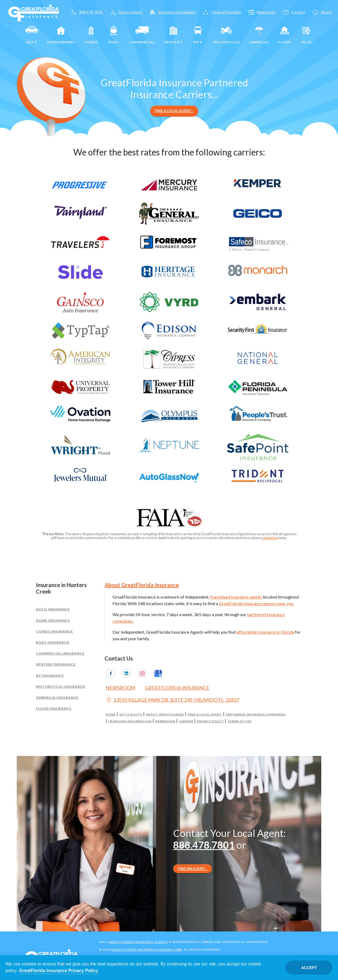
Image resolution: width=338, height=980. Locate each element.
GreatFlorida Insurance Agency (138, 942)
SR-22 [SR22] (306, 35)
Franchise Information (130, 721)
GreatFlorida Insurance (177, 688)
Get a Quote (131, 714)
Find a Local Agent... (174, 111)
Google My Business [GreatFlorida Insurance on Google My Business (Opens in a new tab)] (158, 673)
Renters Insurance (56, 664)
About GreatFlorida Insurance (142, 585)
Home (111, 714)
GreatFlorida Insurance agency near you (256, 603)
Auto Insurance (53, 609)
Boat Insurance (53, 642)
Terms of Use (240, 721)
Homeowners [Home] (61, 35)
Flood (285, 35)
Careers (186, 721)
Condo (91, 35)
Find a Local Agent (205, 714)
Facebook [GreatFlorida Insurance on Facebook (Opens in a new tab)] (111, 673)
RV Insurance (50, 675)
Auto (32, 35)
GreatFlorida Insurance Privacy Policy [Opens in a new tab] (59, 971)
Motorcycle (226, 35)
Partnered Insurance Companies (256, 714)
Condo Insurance (54, 631)
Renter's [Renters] (173, 35)
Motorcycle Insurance (61, 686)
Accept (309, 968)
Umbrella (259, 35)
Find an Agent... (192, 869)
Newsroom (165, 721)
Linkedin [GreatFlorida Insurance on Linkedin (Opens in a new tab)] (126, 673)
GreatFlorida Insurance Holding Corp (147, 950)
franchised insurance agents (236, 597)
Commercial (142, 35)
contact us (269, 538)
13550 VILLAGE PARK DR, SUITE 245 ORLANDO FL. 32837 (172, 701)
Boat (114, 35)
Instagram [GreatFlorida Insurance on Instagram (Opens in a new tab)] (142, 673)
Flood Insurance (54, 708)
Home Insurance (53, 620)
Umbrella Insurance (57, 697)
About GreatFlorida (165, 714)
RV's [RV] (198, 35)
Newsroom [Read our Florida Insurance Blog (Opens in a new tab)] (120, 688)
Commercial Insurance (60, 653)
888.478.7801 (204, 845)
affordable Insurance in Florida (265, 632)
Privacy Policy (210, 721)
